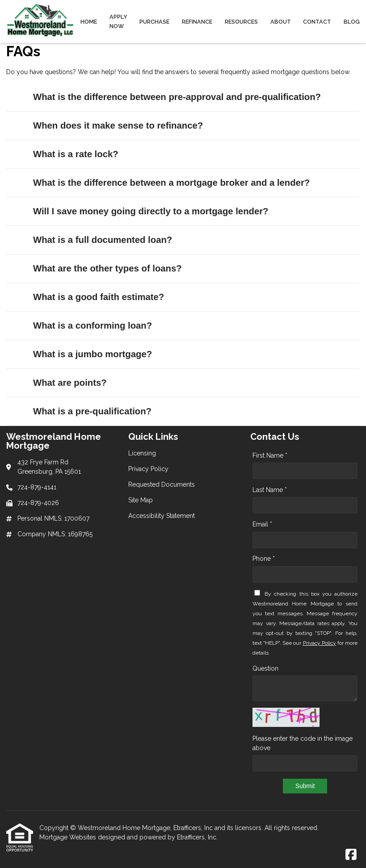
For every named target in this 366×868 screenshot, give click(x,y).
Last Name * (270, 490)
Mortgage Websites (69, 837)
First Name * (270, 455)
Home (89, 22)
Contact (317, 22)
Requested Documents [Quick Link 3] (162, 484)
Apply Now (118, 21)
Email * (262, 524)
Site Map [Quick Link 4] (141, 500)
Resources (241, 22)
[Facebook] (351, 855)
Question (265, 668)
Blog (352, 22)
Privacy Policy (320, 643)
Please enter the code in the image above (303, 743)
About (281, 22)
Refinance (197, 22)
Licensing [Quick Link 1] (142, 453)
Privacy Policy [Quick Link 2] (148, 469)
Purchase (154, 22)
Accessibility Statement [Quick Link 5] (162, 516)
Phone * (264, 559)
